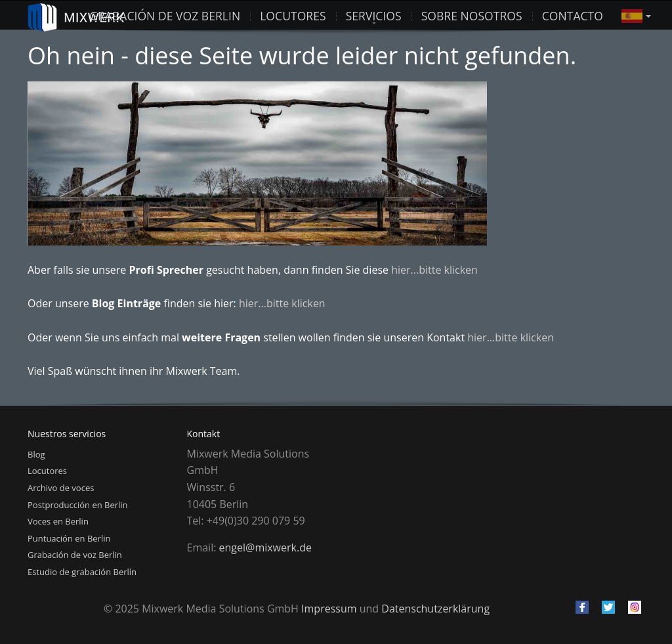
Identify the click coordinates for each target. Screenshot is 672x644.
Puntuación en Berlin (69, 538)
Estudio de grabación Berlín (82, 572)
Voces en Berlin (58, 521)
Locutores (47, 471)
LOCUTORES (293, 15)
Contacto (573, 15)
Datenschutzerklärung (435, 609)
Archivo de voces (61, 488)
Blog (36, 454)
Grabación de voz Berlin (165, 15)
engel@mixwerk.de (265, 547)
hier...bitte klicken (434, 270)
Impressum (329, 609)
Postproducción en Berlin (78, 505)
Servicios (374, 15)
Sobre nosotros (472, 15)
